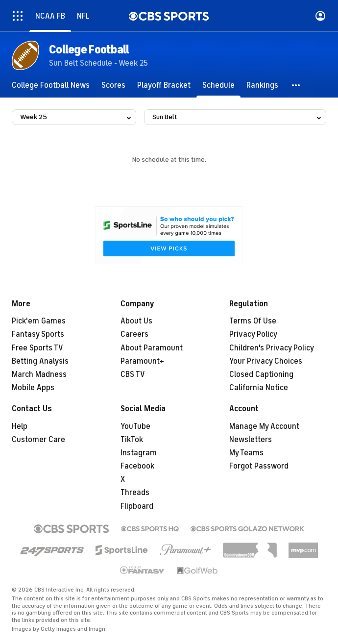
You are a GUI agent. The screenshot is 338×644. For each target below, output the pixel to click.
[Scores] (113, 85)
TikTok (132, 440)
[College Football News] (51, 85)
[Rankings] (262, 85)
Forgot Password (259, 466)
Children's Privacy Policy (272, 348)
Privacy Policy (253, 334)
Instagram (139, 453)
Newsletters (251, 440)
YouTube (135, 426)
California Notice (259, 388)
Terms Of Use (253, 321)
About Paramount (152, 348)
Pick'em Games (39, 321)
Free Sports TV (37, 348)
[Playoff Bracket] (164, 85)
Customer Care (38, 440)
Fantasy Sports (38, 334)
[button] (296, 85)
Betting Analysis (40, 361)
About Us (136, 321)
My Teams (246, 453)
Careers (134, 334)
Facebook (137, 466)
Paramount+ (142, 361)
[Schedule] (218, 85)
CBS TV (133, 374)
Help (20, 426)
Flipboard (137, 506)
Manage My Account (264, 426)
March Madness (39, 374)
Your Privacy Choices (266, 361)
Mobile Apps (33, 388)
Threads (135, 493)
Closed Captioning (261, 374)
